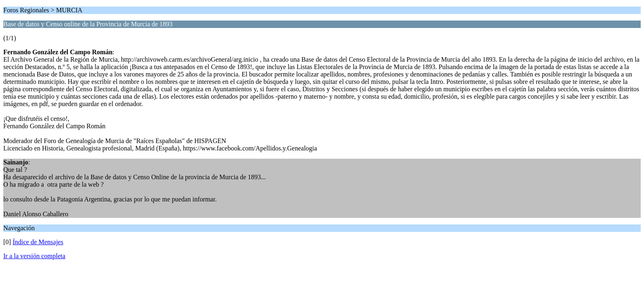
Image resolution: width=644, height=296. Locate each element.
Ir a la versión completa (34, 256)
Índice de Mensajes (38, 242)
